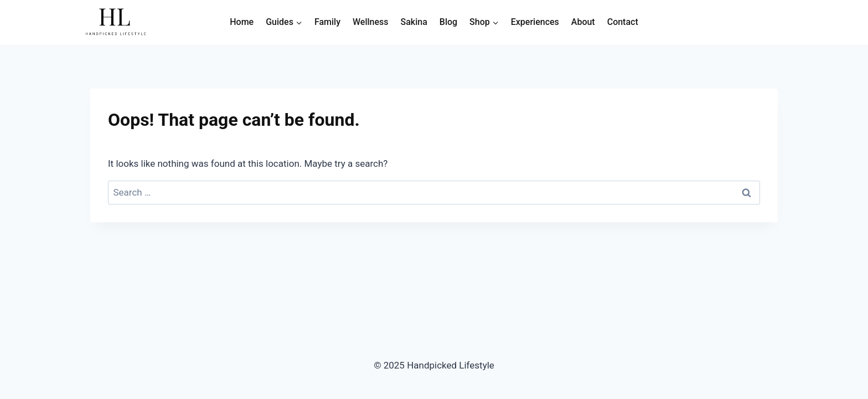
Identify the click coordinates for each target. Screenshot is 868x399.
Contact (623, 22)
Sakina (414, 22)
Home (242, 22)
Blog (448, 22)
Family (327, 22)
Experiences (535, 22)
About (583, 22)
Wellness (371, 22)
